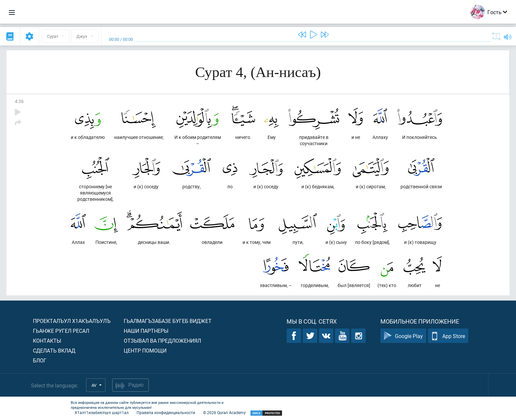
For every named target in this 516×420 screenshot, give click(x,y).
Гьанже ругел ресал (61, 331)
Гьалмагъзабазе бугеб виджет (168, 321)
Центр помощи (145, 350)
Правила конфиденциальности (166, 412)
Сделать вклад (54, 350)
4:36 (19, 101)
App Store (448, 336)
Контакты (47, 341)
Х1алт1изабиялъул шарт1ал (102, 412)
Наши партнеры (146, 331)
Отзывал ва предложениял (162, 341)
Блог (40, 360)
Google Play (403, 336)
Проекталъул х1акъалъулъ (72, 321)
